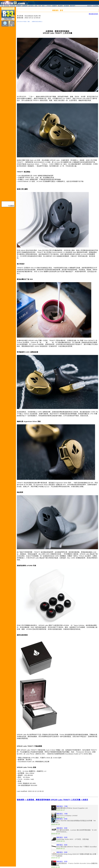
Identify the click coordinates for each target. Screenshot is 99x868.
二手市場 (48, 6)
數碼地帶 (25, 6)
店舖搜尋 (54, 6)
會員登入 (90, 6)
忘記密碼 (96, 6)
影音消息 (7, 6)
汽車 (40, 6)
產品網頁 (60, 6)
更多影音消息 (93, 14)
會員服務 (66, 6)
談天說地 (31, 6)
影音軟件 (19, 6)
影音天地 (13, 6)
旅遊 (36, 6)
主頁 (2, 6)
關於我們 (73, 6)
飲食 (43, 6)
